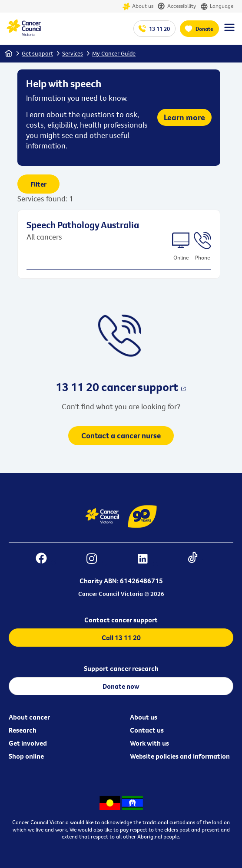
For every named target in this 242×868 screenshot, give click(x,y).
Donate (204, 29)
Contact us (147, 730)
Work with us (149, 743)
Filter (38, 184)
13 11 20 (159, 29)
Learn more (184, 117)
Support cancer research (121, 668)
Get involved (28, 743)
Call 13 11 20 (121, 638)
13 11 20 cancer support (117, 387)
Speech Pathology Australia (83, 225)
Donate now (121, 686)
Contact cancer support (121, 620)
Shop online (26, 756)
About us (138, 6)
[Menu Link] (229, 31)
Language (217, 6)
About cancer (29, 717)
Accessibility (177, 6)
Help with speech (64, 83)
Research (23, 730)
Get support (37, 53)
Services (73, 53)
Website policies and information (180, 756)
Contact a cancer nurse (121, 436)
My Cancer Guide (114, 53)
